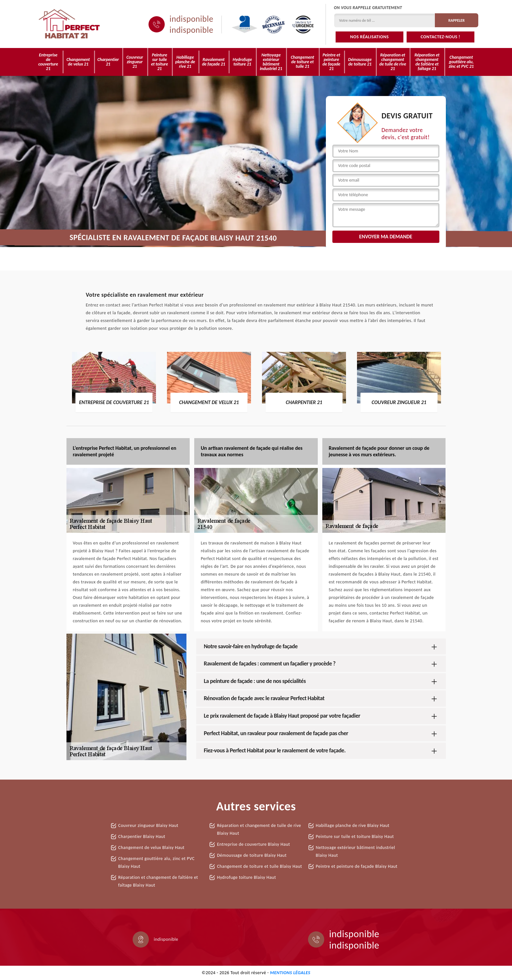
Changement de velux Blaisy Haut (151, 848)
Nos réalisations (369, 37)
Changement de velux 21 (78, 62)
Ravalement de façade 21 (214, 62)
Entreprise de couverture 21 (48, 62)
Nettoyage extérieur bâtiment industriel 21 (271, 62)
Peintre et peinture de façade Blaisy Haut (357, 866)
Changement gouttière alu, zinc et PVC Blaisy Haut (157, 862)
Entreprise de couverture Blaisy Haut (253, 844)
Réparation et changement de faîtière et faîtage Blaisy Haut (158, 881)
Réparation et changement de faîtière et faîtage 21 (427, 62)
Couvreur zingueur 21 (135, 62)
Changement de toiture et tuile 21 (303, 62)
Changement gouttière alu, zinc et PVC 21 (461, 62)
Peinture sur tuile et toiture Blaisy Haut (355, 837)
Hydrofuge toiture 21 (242, 62)
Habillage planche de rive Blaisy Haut (353, 825)
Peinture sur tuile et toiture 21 (160, 62)
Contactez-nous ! (440, 37)
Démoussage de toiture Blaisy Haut (252, 855)
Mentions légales (290, 973)
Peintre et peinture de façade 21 (332, 62)
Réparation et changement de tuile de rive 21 (393, 62)
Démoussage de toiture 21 (360, 62)
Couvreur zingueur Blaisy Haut (148, 825)
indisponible (191, 19)
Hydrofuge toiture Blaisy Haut (246, 877)
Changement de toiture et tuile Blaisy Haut (259, 866)
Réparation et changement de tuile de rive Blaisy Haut (259, 829)
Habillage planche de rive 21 (185, 62)
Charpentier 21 (108, 62)
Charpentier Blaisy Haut (142, 837)
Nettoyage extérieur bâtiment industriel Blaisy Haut (356, 851)
